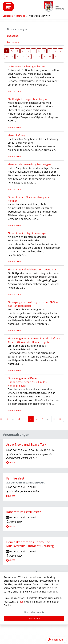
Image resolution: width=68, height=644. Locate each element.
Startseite (8, 16)
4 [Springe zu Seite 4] (25, 419)
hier (21, 602)
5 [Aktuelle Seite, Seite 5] (31, 419)
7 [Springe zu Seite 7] (42, 419)
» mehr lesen (14, 91)
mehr (12, 462)
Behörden (13, 36)
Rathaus (21, 16)
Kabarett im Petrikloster (24, 512)
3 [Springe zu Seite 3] (19, 419)
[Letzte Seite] (60, 419)
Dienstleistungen (17, 29)
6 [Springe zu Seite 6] (36, 419)
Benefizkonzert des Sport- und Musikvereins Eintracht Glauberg (30, 544)
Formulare (13, 42)
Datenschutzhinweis (34, 612)
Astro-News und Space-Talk (26, 444)
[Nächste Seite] (54, 419)
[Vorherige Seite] (7, 419)
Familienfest (15, 478)
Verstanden (34, 619)
